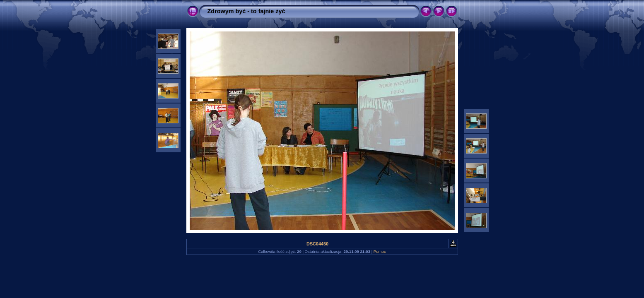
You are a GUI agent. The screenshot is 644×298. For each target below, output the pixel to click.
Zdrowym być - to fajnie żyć (246, 11)
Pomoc (380, 251)
